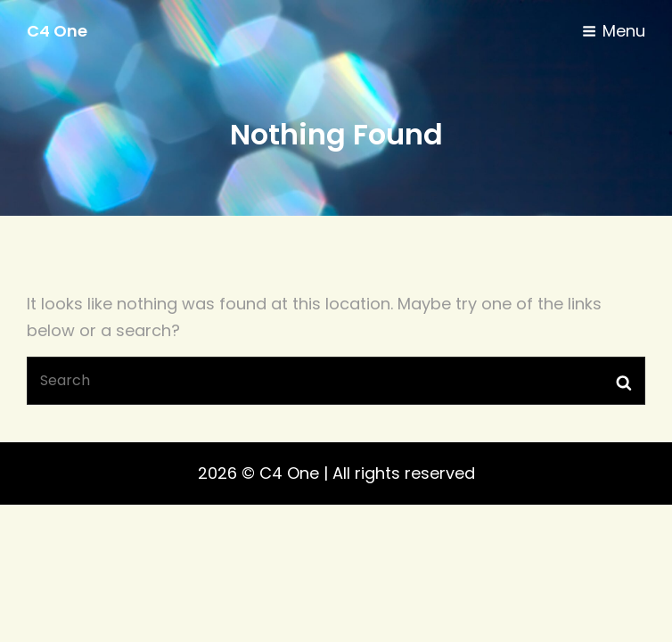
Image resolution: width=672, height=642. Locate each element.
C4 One (57, 31)
